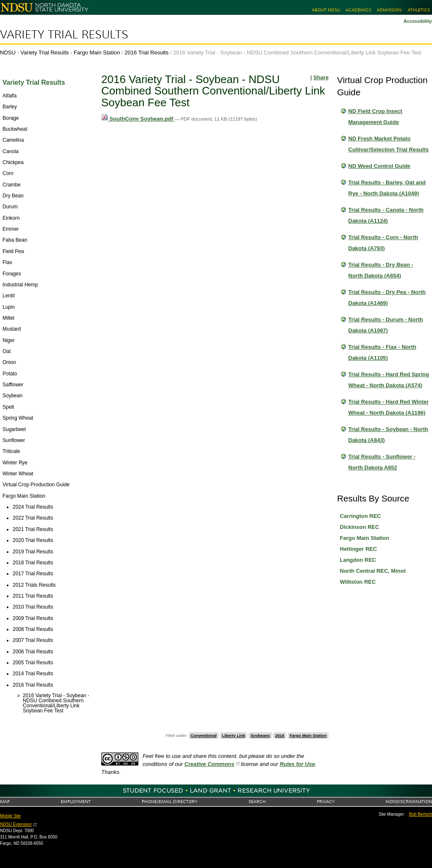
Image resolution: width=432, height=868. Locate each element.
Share (321, 77)
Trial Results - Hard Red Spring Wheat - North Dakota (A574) (389, 380)
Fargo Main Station (97, 53)
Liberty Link (234, 735)
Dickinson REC (360, 527)
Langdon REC (358, 560)
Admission (389, 10)
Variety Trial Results (64, 35)
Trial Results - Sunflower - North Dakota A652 (382, 462)
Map (5, 802)
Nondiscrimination (409, 802)
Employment (76, 802)
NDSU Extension (16, 824)
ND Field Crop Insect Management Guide (375, 117)
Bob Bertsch (421, 814)
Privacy (326, 802)
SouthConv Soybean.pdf (138, 119)
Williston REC (358, 582)
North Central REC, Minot (373, 571)
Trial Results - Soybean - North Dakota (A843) (388, 435)
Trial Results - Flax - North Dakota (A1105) (382, 352)
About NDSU (326, 10)
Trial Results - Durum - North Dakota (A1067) (386, 325)
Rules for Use (297, 764)
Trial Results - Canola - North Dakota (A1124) (386, 215)
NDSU (8, 53)
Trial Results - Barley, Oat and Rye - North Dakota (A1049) (387, 188)
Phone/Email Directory (170, 802)
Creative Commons (209, 764)
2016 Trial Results (146, 53)
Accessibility (418, 21)
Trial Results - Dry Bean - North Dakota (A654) (381, 270)
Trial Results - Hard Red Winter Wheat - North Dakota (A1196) (389, 407)
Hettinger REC (359, 549)
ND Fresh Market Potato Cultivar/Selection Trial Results (389, 144)
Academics (358, 10)
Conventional (204, 735)
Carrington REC (361, 516)
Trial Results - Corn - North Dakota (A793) (383, 243)
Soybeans (260, 735)
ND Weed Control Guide (379, 166)
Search (257, 802)
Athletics (419, 10)
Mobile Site (10, 816)
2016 (280, 735)
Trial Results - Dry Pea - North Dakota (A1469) (387, 298)
